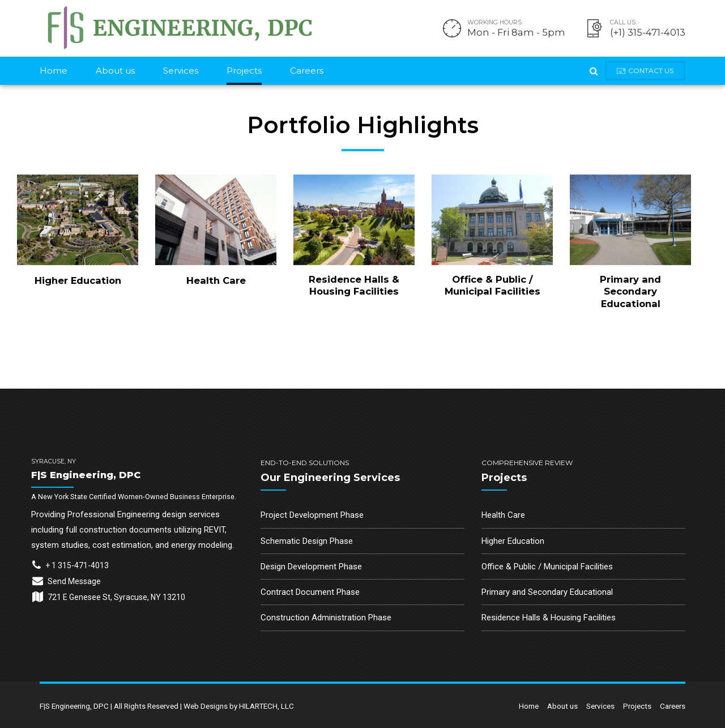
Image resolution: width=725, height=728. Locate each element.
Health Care (216, 280)
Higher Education (78, 280)
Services (181, 71)
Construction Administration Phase (326, 618)
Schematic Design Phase (307, 541)
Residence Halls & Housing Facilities (354, 285)
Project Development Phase (312, 515)
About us (115, 71)
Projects (244, 71)
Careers (307, 71)
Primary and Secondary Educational (630, 291)
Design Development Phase (311, 567)
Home (54, 71)
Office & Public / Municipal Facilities (492, 285)
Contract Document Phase (310, 592)
